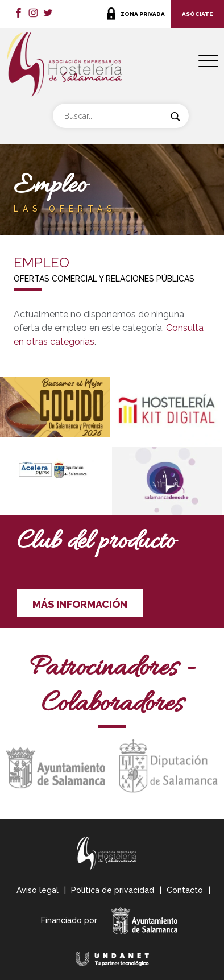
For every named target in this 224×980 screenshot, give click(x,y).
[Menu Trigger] (208, 61)
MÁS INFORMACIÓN (80, 604)
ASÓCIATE (197, 14)
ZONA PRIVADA (143, 14)
